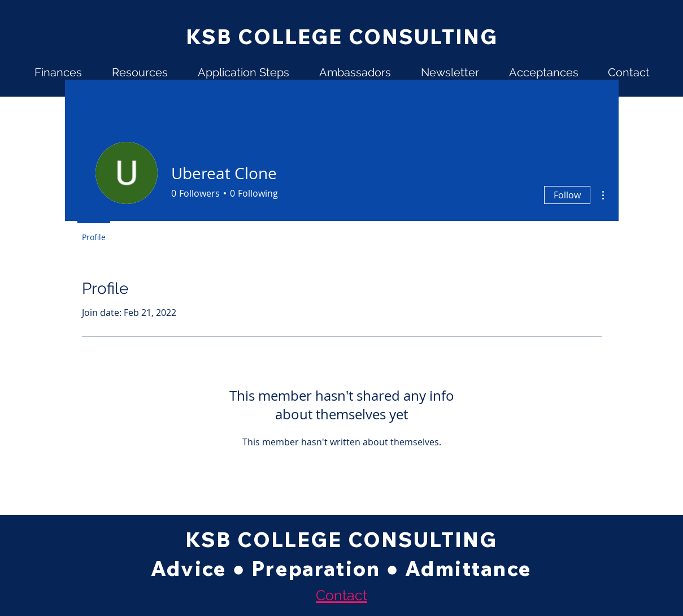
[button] (58, 72)
